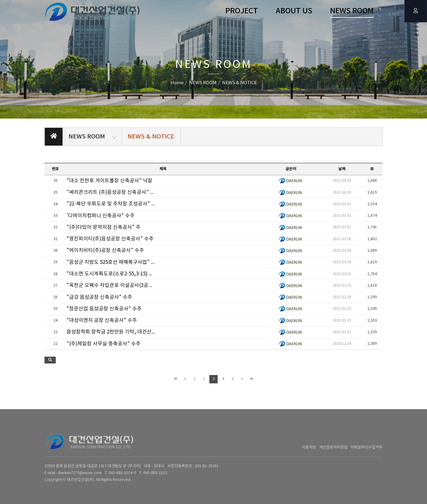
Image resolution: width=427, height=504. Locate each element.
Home (177, 83)
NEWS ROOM (352, 11)
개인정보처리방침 (333, 448)
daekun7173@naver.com (80, 473)
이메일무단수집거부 (367, 448)
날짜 (342, 169)
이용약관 (309, 448)
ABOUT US (294, 11)
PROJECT (242, 11)
